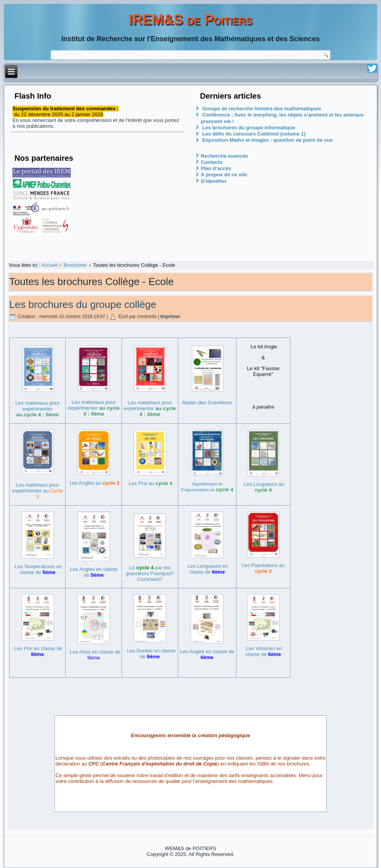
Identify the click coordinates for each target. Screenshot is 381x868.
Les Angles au (95, 483)
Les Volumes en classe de (264, 651)
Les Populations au (263, 568)
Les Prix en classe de (38, 651)
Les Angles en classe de (94, 572)
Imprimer (170, 317)
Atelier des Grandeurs (207, 403)
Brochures (75, 265)
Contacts (212, 162)
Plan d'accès (216, 168)
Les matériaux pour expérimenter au (38, 491)
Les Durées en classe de (151, 654)
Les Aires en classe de (95, 655)
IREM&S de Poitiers (190, 20)
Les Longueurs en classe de (208, 569)
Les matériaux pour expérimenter (38, 409)
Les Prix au (151, 483)
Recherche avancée (224, 156)
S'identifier (214, 181)
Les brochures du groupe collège (83, 304)
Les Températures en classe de (38, 569)
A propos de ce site (224, 175)
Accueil (49, 265)
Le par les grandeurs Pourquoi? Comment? (150, 573)
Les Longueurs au (264, 487)
